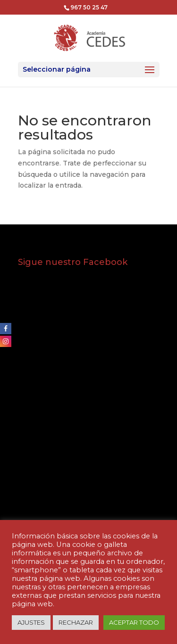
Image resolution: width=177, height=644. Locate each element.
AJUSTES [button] (31, 622)
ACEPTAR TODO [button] (134, 622)
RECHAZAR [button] (76, 622)
